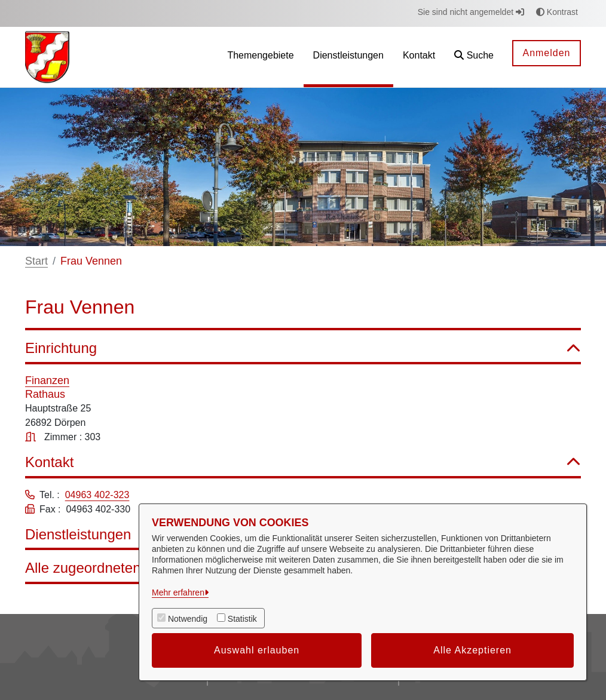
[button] (474, 57)
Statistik (242, 619)
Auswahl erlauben (257, 650)
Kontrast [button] (557, 12)
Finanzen (47, 380)
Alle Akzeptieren (472, 650)
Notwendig (188, 619)
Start (36, 261)
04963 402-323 (97, 495)
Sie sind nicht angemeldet (471, 12)
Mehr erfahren (178, 592)
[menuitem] (260, 57)
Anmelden (546, 53)
